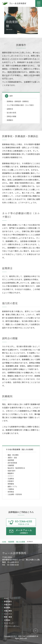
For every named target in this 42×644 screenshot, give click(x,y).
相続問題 (11, 460)
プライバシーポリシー (12, 626)
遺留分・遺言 (12, 457)
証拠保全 (10, 109)
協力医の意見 (11, 113)
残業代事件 (12, 471)
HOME (4, 542)
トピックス (8, 614)
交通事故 (11, 478)
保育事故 (11, 492)
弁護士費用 (8, 611)
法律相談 (7, 620)
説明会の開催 (11, 116)
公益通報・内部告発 (15, 494)
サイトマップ (9, 623)
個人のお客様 (21, 542)
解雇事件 (11, 473)
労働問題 (11, 465)
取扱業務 (11, 542)
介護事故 (11, 489)
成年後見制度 (12, 463)
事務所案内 (8, 601)
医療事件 (11, 476)
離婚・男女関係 (13, 455)
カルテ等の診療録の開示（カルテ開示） (21, 105)
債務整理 (11, 484)
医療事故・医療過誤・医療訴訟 (18, 101)
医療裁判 (10, 120)
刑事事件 (11, 481)
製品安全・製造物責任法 (16, 468)
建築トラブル (12, 486)
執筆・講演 (8, 617)
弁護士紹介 (8, 604)
